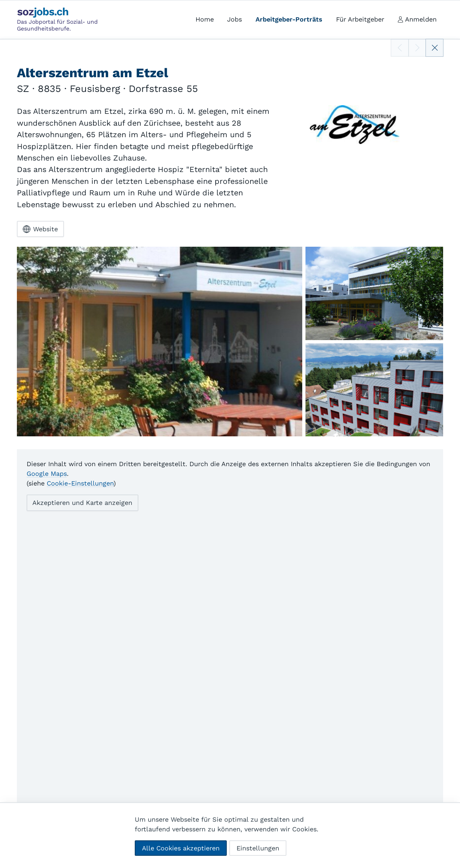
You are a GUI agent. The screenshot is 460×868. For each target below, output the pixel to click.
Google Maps (47, 474)
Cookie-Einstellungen (80, 483)
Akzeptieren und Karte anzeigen (82, 503)
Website (40, 229)
